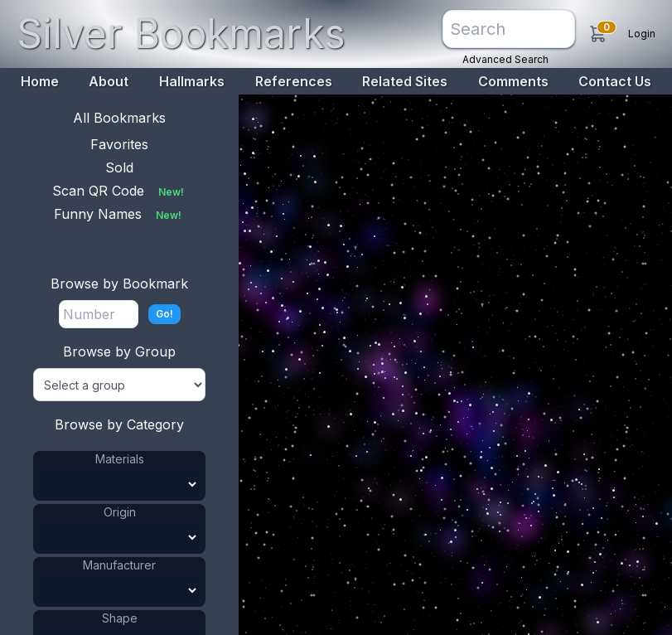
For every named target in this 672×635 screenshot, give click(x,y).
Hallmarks (192, 81)
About (109, 81)
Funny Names (119, 214)
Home (40, 81)
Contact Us (615, 81)
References (294, 81)
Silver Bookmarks (181, 34)
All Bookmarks (119, 118)
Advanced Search (505, 59)
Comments (513, 81)
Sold (119, 167)
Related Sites (405, 81)
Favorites (119, 144)
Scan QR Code (120, 191)
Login (642, 34)
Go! (164, 314)
